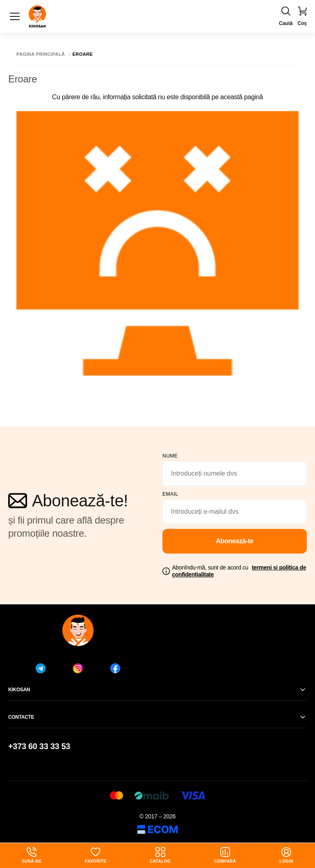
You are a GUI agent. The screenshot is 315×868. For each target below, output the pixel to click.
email (170, 494)
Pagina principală (41, 54)
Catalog (160, 855)
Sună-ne (32, 855)
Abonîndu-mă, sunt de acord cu (239, 571)
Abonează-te (235, 541)
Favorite (96, 855)
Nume (170, 456)
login (286, 855)
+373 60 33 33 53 (39, 746)
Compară (225, 855)
